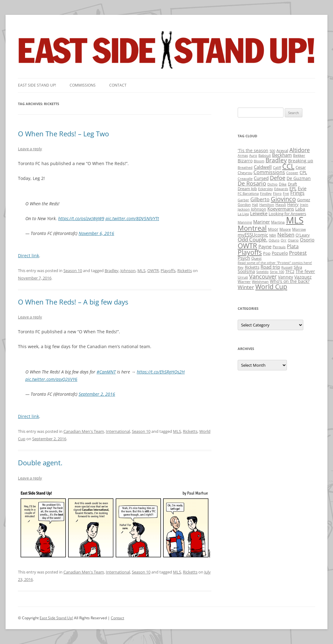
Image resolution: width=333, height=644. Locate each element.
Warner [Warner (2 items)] (244, 281)
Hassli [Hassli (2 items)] (281, 205)
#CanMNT (106, 372)
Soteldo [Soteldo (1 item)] (262, 272)
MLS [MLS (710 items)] (295, 220)
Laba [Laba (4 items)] (300, 209)
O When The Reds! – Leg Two (63, 134)
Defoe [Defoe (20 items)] (278, 178)
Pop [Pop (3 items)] (267, 253)
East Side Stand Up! (56, 618)
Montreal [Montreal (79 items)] (252, 228)
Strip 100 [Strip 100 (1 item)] (277, 272)
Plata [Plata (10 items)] (293, 246)
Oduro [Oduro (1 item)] (274, 240)
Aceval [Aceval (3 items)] (282, 151)
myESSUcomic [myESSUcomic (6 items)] (253, 235)
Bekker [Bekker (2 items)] (299, 155)
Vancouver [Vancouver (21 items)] (263, 276)
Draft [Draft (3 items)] (292, 184)
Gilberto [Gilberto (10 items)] (260, 199)
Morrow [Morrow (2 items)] (299, 229)
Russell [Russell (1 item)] (287, 267)
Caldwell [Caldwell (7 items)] (263, 167)
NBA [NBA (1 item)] (273, 235)
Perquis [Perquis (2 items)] (279, 247)
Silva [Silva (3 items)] (298, 267)
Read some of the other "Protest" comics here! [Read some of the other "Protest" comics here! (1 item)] (275, 263)
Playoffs (168, 271)
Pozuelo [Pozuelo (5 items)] (280, 253)
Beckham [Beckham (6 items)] (282, 155)
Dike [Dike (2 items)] (283, 184)
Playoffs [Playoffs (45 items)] (250, 252)
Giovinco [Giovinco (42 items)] (283, 199)
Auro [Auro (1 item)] (253, 156)
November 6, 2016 (96, 233)
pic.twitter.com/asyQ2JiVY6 (51, 379)
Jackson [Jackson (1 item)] (244, 209)
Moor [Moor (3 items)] (273, 229)
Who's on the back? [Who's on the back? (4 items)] (290, 281)
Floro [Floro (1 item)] (277, 194)
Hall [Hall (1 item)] (255, 205)
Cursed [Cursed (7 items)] (261, 178)
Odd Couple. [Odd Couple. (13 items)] (253, 239)
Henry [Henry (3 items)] (293, 204)
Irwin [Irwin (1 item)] (304, 205)
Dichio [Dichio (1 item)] (272, 184)
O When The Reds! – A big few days (73, 302)
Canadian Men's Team (84, 431)
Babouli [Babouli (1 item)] (265, 156)
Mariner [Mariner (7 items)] (262, 222)
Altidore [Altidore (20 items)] (300, 150)
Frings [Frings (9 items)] (297, 193)
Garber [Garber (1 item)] (243, 200)
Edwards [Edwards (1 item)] (281, 189)
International (118, 431)
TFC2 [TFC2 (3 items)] (290, 271)
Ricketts (185, 271)
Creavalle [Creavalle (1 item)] (245, 179)
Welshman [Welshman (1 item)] (260, 282)
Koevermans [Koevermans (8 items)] (281, 209)
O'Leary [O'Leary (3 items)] (303, 235)
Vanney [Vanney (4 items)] (285, 277)
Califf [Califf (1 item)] (277, 168)
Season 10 (73, 271)
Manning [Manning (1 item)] (245, 222)
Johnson (128, 271)
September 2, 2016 (97, 394)
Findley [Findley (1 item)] (266, 194)
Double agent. (40, 463)
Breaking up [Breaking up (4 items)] (301, 161)
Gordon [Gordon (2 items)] (244, 205)
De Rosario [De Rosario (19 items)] (252, 183)
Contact (118, 85)
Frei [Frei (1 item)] (286, 194)
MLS (141, 271)
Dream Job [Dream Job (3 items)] (247, 189)
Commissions (83, 85)
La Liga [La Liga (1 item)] (243, 214)
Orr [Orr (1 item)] (284, 240)
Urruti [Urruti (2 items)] (243, 277)
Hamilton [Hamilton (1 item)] (267, 205)
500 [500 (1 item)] (272, 151)
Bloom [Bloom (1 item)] (259, 161)
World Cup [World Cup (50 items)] (271, 287)
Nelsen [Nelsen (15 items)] (286, 235)
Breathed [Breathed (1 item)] (245, 168)
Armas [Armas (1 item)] (243, 156)
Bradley (112, 271)
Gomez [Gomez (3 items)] (304, 200)
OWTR (153, 271)
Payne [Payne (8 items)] (265, 247)
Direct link (28, 256)
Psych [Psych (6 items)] (244, 258)
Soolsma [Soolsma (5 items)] (246, 271)
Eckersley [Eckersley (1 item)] (266, 189)
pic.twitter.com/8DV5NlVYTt (132, 218)
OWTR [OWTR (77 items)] (247, 246)
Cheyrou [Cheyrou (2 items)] (245, 173)
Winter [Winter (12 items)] (246, 287)
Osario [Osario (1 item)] (293, 240)
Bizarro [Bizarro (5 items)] (245, 161)
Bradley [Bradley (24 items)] (276, 160)
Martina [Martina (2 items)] (278, 222)
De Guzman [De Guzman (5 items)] (299, 178)
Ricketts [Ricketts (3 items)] (252, 267)
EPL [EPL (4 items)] (293, 188)
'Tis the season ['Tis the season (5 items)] (253, 150)
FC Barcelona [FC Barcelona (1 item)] (248, 194)
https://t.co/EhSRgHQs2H (161, 372)
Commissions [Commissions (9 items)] (269, 172)
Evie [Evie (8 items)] (302, 188)
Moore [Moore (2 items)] (285, 229)
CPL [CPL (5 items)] (303, 172)
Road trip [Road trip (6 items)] (270, 267)
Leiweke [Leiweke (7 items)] (259, 213)
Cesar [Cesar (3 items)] (301, 167)
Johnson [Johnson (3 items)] (259, 209)
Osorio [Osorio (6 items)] (307, 240)
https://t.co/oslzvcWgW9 (81, 218)
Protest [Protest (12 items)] (298, 253)
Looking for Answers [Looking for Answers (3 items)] (287, 214)
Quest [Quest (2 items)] (256, 258)
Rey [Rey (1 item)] (241, 267)
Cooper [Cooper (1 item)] (292, 173)
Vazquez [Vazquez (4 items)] (303, 277)
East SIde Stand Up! (37, 85)
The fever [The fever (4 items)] (305, 271)
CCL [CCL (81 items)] (288, 166)
